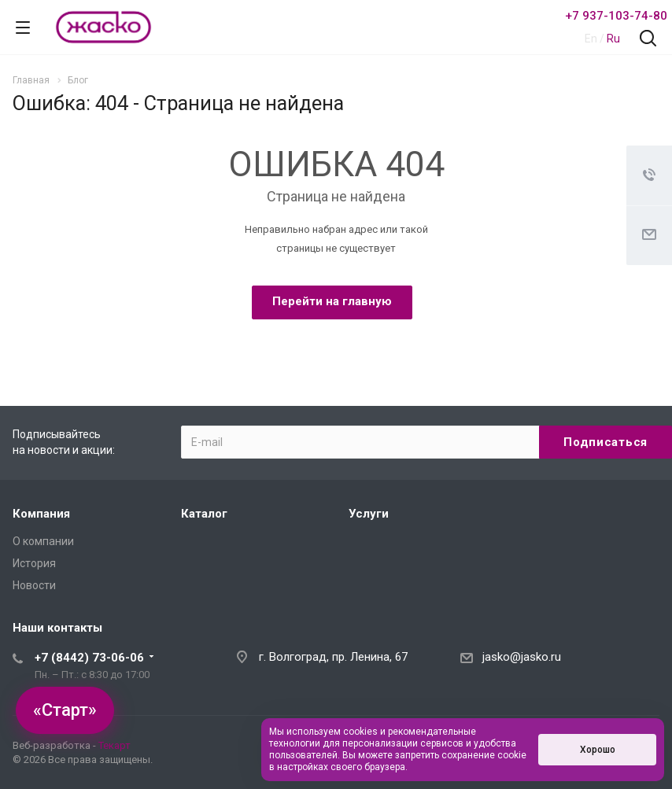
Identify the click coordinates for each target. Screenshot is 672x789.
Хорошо (598, 750)
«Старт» (65, 710)
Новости (34, 585)
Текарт (114, 745)
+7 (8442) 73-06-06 (89, 658)
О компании (43, 541)
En (591, 39)
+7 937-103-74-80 (616, 16)
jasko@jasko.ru (522, 657)
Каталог (204, 514)
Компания (41, 514)
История (34, 563)
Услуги (369, 514)
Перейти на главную (332, 301)
